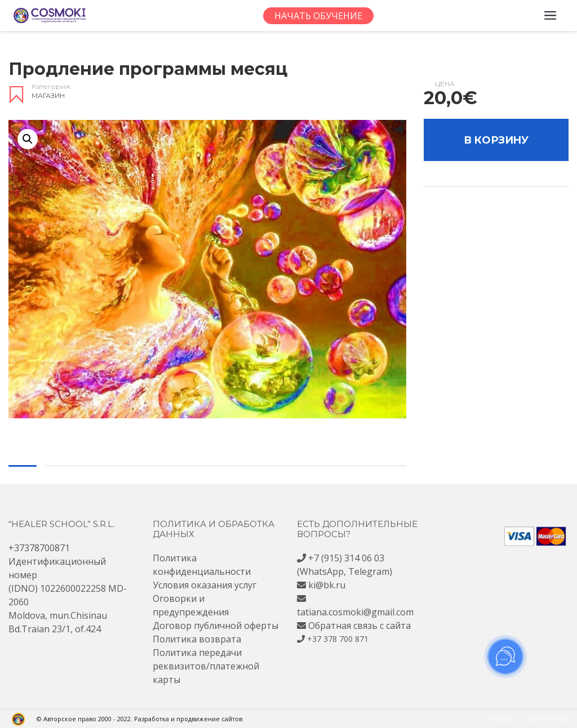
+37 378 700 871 (338, 639)
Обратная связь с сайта (359, 626)
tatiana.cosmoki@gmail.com (355, 612)
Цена (445, 84)
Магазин (48, 95)
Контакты (546, 719)
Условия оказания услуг (205, 585)
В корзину (496, 140)
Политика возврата (197, 639)
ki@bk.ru (327, 585)
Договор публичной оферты (216, 626)
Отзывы (499, 719)
